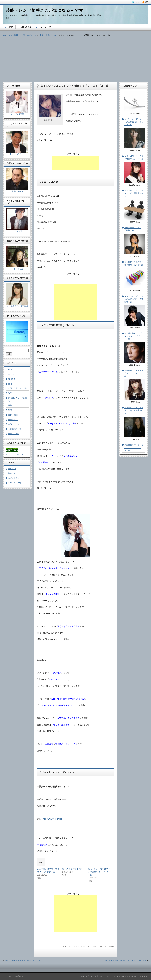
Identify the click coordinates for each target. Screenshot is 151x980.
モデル (11, 374)
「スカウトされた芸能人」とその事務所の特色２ (134, 193)
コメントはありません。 (82, 946)
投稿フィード (14, 473)
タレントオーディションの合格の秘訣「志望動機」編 (134, 299)
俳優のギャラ (17, 191)
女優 (10, 384)
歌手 (10, 393)
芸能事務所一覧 (15, 429)
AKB (10, 370)
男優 (10, 410)
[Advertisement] (75, 57)
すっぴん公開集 (17, 114)
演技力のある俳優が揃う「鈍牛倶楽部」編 (22, 960)
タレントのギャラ (17, 154)
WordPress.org (14, 483)
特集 (112, 946)
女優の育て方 (17, 269)
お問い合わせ (26, 27)
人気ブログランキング (14, 454)
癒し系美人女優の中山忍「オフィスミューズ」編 (126, 960)
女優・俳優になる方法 (101, 946)
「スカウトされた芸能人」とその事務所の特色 (134, 411)
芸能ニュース (14, 424)
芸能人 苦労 (14, 434)
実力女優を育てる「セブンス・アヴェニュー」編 (134, 448)
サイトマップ (44, 27)
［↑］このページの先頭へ (13, 976)
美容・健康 (13, 415)
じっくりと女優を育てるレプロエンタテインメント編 (99, 872)
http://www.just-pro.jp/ (53, 819)
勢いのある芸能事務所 (73, 869)
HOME (10, 27)
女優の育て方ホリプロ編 (17, 306)
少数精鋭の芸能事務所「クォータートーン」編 (134, 373)
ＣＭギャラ (17, 231)
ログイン (12, 469)
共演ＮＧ (12, 379)
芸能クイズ (13, 420)
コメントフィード (16, 478)
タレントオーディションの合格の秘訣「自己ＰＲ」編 (134, 122)
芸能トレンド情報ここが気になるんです (20, 35)
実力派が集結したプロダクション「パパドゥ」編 (134, 336)
